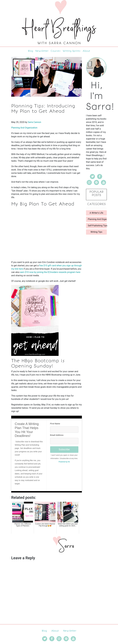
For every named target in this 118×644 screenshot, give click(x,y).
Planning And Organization (24, 128)
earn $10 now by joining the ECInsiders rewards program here (50, 272)
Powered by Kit (64, 462)
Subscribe (64, 449)
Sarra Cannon (34, 122)
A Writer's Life (96, 213)
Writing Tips (96, 232)
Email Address (57, 435)
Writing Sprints (72, 51)
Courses (56, 51)
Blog (31, 51)
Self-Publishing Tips (97, 226)
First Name (55, 424)
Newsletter (42, 51)
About (86, 51)
